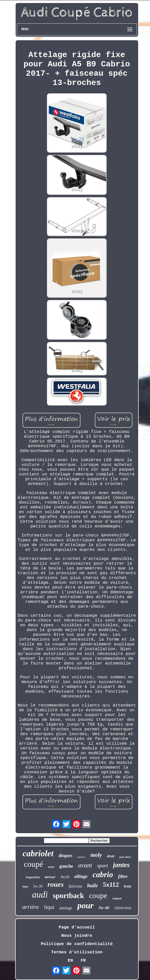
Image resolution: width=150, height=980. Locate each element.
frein (127, 886)
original (117, 898)
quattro (81, 857)
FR (83, 961)
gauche (66, 866)
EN (70, 961)
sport (102, 866)
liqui (49, 907)
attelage (66, 908)
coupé (34, 864)
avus (51, 867)
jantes (121, 865)
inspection (33, 877)
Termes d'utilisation (77, 952)
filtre (123, 876)
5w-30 (38, 886)
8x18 (65, 877)
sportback (68, 896)
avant (85, 865)
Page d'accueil (77, 927)
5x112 (111, 885)
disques (65, 856)
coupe (98, 895)
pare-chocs (125, 857)
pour (85, 906)
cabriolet (38, 853)
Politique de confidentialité (77, 944)
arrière (31, 907)
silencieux (123, 908)
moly (96, 855)
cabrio (103, 875)
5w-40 (104, 908)
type (25, 886)
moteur (50, 877)
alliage (81, 876)
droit (111, 856)
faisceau (75, 886)
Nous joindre (77, 936)
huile (93, 885)
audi (40, 895)
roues (56, 884)
